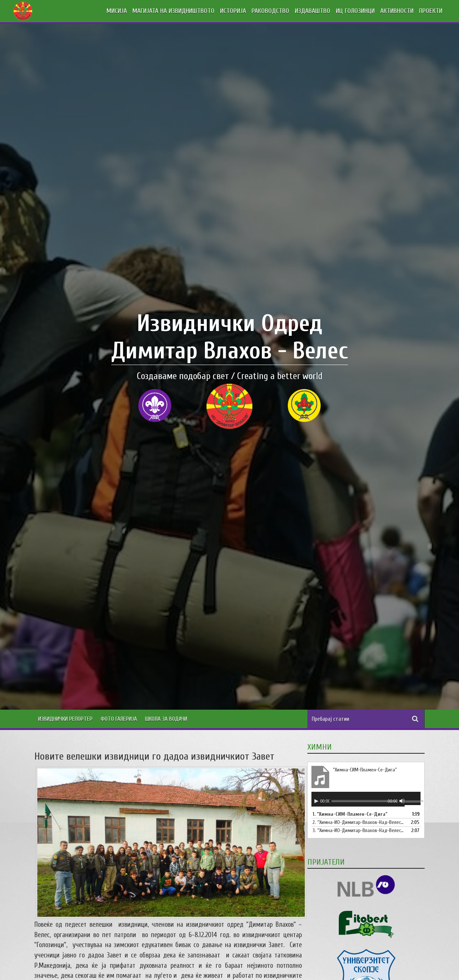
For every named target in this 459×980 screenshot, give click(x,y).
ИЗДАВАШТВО (313, 11)
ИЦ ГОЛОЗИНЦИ (355, 11)
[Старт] (316, 801)
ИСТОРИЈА (233, 11)
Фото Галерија (119, 719)
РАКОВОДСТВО (270, 11)
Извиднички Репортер (65, 719)
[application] (366, 799)
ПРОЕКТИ (431, 11)
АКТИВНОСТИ (397, 11)
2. (358, 822)
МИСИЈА (117, 11)
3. (358, 830)
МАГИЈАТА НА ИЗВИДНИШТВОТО (173, 11)
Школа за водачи (166, 719)
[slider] (365, 801)
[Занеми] (402, 801)
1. (350, 814)
